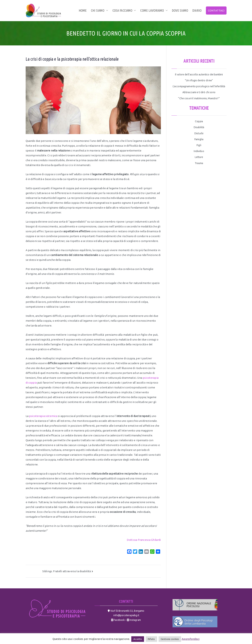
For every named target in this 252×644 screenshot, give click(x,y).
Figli (199, 145)
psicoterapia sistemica (43, 416)
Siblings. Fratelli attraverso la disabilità (67, 571)
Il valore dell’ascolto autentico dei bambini (199, 74)
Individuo (199, 151)
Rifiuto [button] (151, 639)
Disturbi (199, 133)
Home (83, 10)
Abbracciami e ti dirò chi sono (199, 92)
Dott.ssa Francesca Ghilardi (144, 540)
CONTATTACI (216, 10)
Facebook (119, 620)
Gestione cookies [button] (170, 639)
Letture (199, 157)
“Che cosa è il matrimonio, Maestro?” (199, 98)
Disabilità (199, 127)
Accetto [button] (138, 639)
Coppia (199, 121)
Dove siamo (180, 10)
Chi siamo (99, 10)
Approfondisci (191, 639)
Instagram (135, 620)
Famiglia (199, 139)
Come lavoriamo (154, 10)
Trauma (199, 163)
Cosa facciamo (124, 10)
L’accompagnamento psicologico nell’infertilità (199, 86)
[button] (106, 10)
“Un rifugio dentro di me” (199, 80)
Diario (197, 10)
